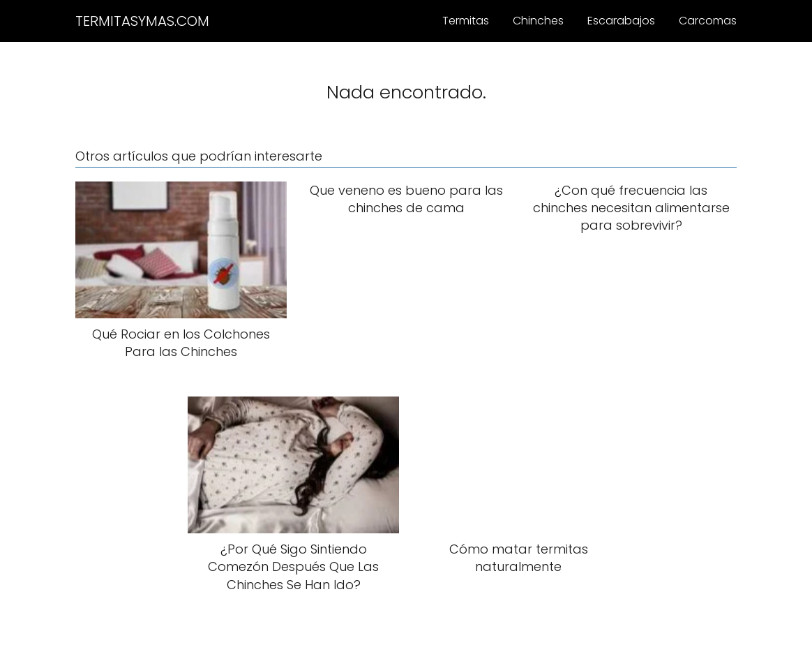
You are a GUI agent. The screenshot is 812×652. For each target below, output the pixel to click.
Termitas (466, 21)
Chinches (538, 21)
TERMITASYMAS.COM (142, 21)
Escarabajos (621, 21)
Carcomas (708, 21)
